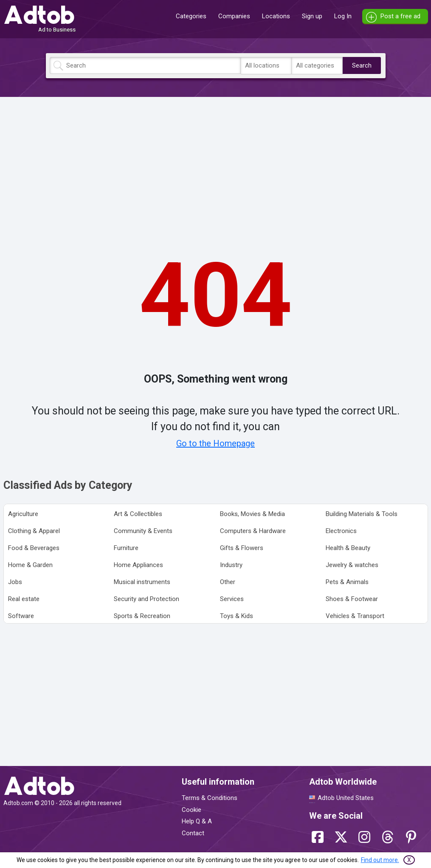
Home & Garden (30, 565)
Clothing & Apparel (34, 531)
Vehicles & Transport (355, 616)
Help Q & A (197, 821)
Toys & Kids (237, 616)
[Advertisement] (216, 163)
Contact (193, 833)
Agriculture (23, 514)
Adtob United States (346, 798)
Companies (234, 16)
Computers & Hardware (253, 531)
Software (21, 616)
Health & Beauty (348, 548)
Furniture (126, 548)
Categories (191, 16)
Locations (276, 16)
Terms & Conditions (210, 798)
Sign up (312, 16)
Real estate (24, 599)
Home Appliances (138, 565)
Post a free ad (400, 16)
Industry (231, 565)
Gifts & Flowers (242, 548)
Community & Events (143, 531)
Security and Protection (146, 599)
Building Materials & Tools (362, 514)
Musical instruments (142, 582)
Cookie (192, 810)
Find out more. (380, 860)
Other (228, 582)
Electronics (341, 531)
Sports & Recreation (142, 616)
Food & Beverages (34, 548)
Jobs (15, 582)
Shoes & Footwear (352, 599)
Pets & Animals (347, 582)
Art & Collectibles (138, 514)
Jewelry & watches (352, 565)
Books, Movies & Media (252, 514)
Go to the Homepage (215, 443)
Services (232, 599)
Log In (343, 16)
